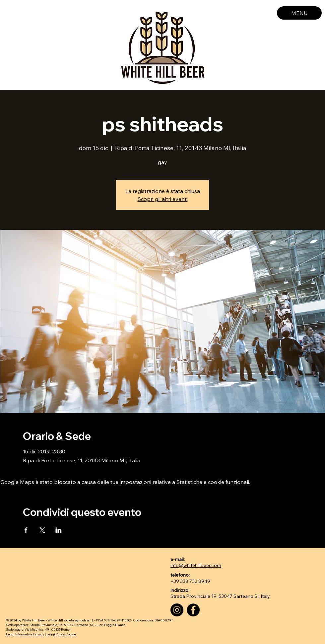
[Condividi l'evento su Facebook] (26, 530)
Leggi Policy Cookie (61, 634)
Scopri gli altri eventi (163, 199)
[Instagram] (177, 610)
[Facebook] (193, 610)
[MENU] (299, 13)
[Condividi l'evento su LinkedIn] (59, 530)
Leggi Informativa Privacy (25, 634)
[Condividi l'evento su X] (42, 530)
